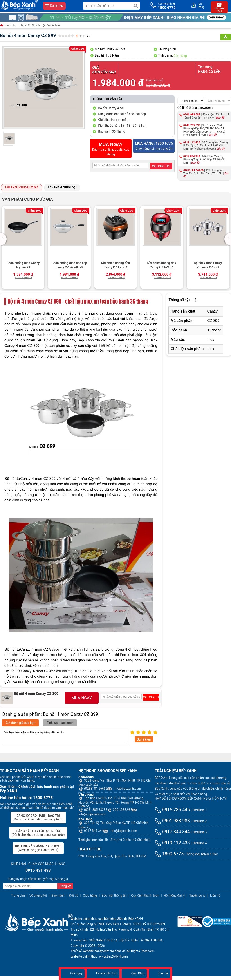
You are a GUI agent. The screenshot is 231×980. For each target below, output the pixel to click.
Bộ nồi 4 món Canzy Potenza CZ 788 (208, 265)
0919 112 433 (192, 142)
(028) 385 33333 (93, 810)
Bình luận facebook (60, 723)
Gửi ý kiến (144, 739)
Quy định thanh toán (145, 896)
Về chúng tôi (38, 896)
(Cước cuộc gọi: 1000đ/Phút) (38, 848)
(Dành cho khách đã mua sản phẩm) (38, 818)
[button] (4, 239)
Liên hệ (215, 896)
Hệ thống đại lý (174, 896)
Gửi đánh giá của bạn (20, 723)
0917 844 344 (192, 156)
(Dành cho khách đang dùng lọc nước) (38, 833)
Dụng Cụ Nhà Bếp (32, 25)
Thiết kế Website (82, 951)
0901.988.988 (192, 115)
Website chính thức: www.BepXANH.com (99, 956)
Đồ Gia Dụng (54, 25)
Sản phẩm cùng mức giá (22, 188)
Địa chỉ (159, 973)
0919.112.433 (172, 843)
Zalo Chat (134, 973)
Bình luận (83, 36)
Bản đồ (220, 118)
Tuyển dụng (197, 896)
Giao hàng (90, 896)
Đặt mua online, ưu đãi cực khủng (111, 149)
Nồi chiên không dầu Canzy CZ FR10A (162, 265)
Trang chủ (8, 26)
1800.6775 (169, 854)
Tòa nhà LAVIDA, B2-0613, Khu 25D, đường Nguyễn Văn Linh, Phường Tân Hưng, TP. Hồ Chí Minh (115, 802)
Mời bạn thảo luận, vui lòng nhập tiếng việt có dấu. (65, 737)
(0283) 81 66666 (193, 170)
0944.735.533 (192, 125)
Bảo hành (58, 896)
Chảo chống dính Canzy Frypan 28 (23, 265)
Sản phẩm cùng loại (62, 188)
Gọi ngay (73, 973)
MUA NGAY (82, 698)
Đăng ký (65, 886)
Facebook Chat (103, 973)
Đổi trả (74, 896)
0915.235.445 (172, 810)
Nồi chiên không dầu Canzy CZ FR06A (115, 265)
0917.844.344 (172, 832)
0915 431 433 (38, 870)
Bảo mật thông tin (114, 896)
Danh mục (54, 6)
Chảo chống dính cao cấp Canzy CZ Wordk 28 (69, 265)
